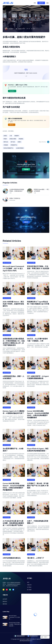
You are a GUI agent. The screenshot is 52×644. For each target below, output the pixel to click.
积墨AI (12, 29)
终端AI (5, 139)
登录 (35, 3)
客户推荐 (29, 590)
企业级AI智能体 (20, 148)
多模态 (5, 136)
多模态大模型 (13, 139)
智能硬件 (17, 136)
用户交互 (13, 142)
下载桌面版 (12, 91)
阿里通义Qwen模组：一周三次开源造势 (42, 190)
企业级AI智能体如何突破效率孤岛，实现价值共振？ (17, 190)
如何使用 (5, 599)
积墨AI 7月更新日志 (15, 198)
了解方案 (12, 125)
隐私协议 (5, 601)
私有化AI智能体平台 (8, 148)
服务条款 (5, 604)
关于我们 (29, 587)
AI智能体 (6, 145)
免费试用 (41, 3)
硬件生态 (6, 142)
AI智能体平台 (14, 145)
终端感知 (21, 139)
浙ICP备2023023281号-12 (26, 641)
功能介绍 (29, 585)
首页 (28, 582)
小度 (11, 136)
